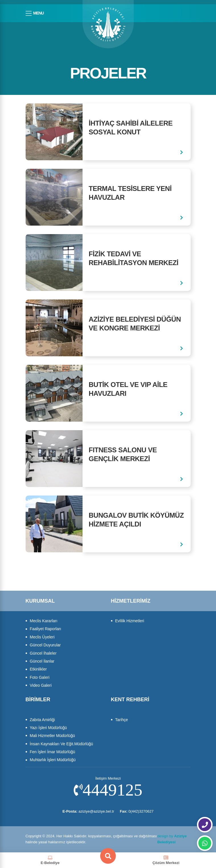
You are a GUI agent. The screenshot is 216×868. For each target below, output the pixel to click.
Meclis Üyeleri (42, 637)
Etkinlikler (38, 669)
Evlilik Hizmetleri (130, 621)
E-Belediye (50, 860)
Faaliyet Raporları (46, 629)
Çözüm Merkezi (166, 860)
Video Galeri (41, 685)
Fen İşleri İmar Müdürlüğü (53, 752)
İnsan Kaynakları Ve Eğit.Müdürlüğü (62, 744)
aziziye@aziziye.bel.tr (88, 811)
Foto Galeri (40, 677)
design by (172, 839)
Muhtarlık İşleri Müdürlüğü (53, 760)
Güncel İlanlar (42, 661)
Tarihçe (122, 720)
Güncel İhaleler (43, 653)
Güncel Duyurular (45, 645)
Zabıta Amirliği (43, 720)
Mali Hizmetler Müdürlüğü (53, 736)
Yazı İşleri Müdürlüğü (48, 728)
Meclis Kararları (44, 621)
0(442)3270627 (137, 811)
